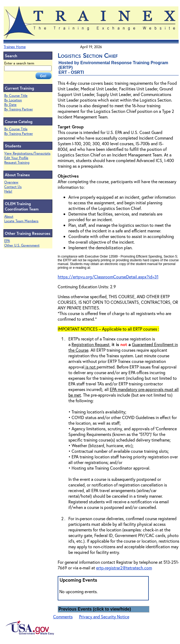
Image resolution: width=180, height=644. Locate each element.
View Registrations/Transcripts (27, 153)
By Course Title (16, 96)
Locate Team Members (21, 221)
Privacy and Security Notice (104, 617)
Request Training (17, 162)
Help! (8, 191)
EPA (7, 241)
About (9, 216)
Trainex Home (15, 47)
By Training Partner (19, 109)
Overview (11, 182)
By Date (10, 105)
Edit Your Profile (16, 158)
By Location (13, 100)
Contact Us (13, 187)
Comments (63, 617)
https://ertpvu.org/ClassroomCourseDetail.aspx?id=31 (108, 277)
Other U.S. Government (22, 245)
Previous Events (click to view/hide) (95, 609)
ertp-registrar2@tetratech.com (124, 568)
